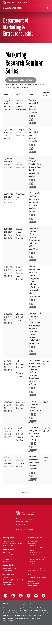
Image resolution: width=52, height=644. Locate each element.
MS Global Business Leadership (36, 552)
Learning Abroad (8, 559)
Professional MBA (32, 541)
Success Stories (7, 562)
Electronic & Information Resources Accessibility (28, 616)
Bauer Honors (7, 557)
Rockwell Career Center (9, 569)
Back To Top (26, 493)
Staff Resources (7, 582)
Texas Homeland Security (38, 608)
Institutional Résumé (42, 613)
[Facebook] (6, 596)
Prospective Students (9, 541)
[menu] (47, 8)
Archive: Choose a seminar (20, 80)
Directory (6, 578)
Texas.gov (26, 608)
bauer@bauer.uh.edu (25, 530)
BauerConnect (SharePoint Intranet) (13, 580)
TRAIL (5, 610)
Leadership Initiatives (9, 555)
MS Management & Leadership (36, 559)
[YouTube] (36, 596)
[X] (28, 596)
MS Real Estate (31, 564)
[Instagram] (21, 596)
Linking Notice (43, 610)
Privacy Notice (7, 613)
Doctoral (30, 574)
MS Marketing (31, 561)
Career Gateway (7, 571)
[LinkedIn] (13, 596)
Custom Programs (32, 586)
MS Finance (31, 550)
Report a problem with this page (12, 608)
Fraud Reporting (13, 610)
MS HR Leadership (32, 555)
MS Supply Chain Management (36, 568)
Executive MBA (32, 543)
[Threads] (44, 596)
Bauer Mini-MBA (32, 581)
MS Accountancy (32, 546)
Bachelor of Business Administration (13, 543)
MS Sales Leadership (33, 566)
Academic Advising (8, 546)
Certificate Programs (33, 583)
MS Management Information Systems (38, 557)
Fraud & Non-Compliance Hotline (28, 610)
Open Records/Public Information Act (24, 613)
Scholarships (7, 553)
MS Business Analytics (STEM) (35, 548)
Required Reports (8, 616)
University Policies (8, 621)
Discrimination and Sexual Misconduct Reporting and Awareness (22, 618)
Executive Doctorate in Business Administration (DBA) (36, 571)
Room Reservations (9, 584)
